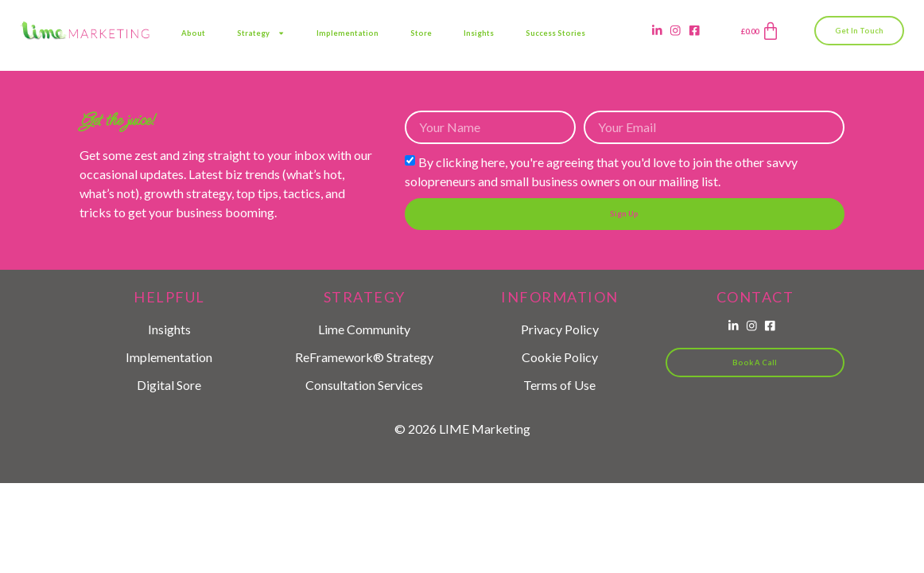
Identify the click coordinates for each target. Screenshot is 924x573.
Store (421, 33)
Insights (479, 33)
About (193, 33)
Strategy (261, 33)
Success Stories (555, 33)
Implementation (347, 33)
